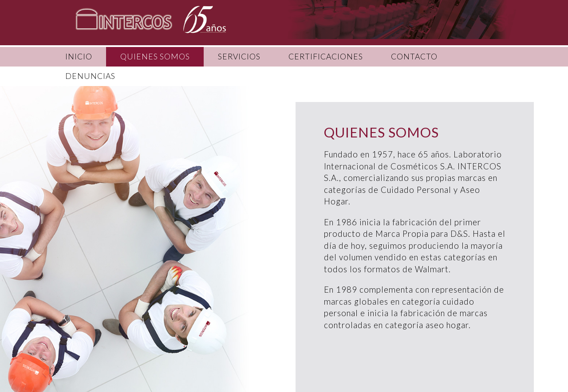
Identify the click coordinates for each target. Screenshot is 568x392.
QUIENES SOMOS (155, 57)
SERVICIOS (239, 57)
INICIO (79, 57)
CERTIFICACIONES (326, 57)
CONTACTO (414, 57)
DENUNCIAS (90, 76)
